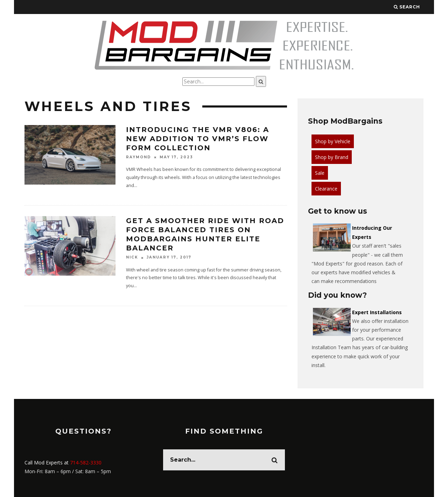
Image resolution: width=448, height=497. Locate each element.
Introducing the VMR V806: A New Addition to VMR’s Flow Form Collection (198, 139)
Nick (132, 258)
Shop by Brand (332, 157)
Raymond (139, 157)
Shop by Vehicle (333, 141)
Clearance (326, 189)
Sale (320, 173)
